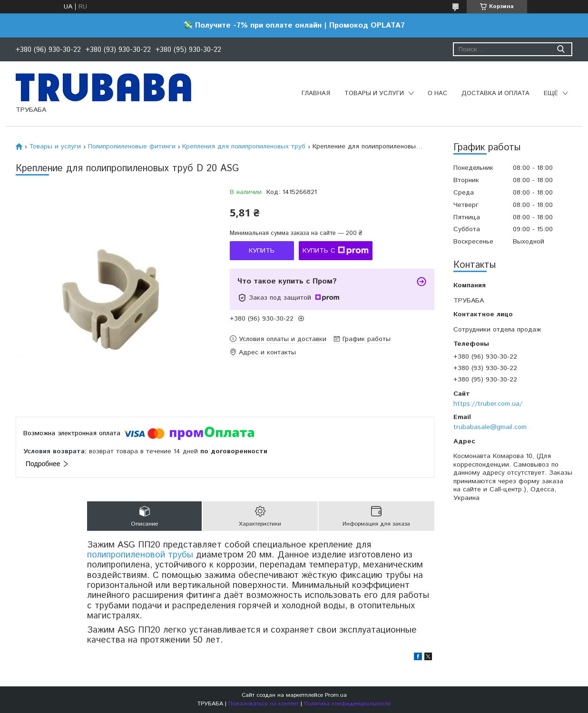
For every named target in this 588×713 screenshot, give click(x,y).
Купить (262, 251)
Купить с (336, 251)
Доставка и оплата (495, 93)
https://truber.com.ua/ (488, 404)
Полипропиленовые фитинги (132, 147)
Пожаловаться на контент (264, 704)
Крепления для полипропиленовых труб (244, 147)
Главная (316, 93)
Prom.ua (336, 695)
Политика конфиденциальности (347, 704)
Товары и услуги (374, 93)
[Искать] (561, 49)
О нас (437, 93)
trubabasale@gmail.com (490, 427)
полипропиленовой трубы (140, 555)
